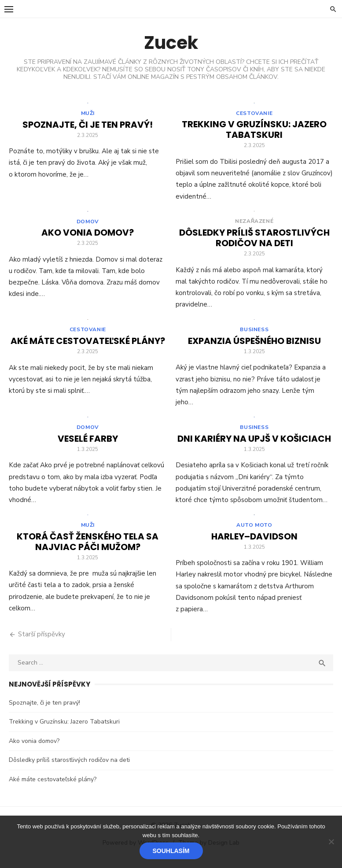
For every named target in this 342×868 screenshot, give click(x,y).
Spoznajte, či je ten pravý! (88, 126)
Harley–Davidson (254, 543)
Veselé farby (88, 444)
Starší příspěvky (42, 641)
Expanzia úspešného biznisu (254, 345)
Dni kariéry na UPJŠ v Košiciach (254, 444)
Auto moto (254, 532)
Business (254, 333)
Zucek (171, 43)
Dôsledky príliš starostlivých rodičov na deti (254, 240)
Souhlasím (171, 851)
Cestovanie (254, 115)
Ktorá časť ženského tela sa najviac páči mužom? (88, 548)
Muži (88, 115)
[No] (331, 842)
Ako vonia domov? (88, 235)
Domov (88, 224)
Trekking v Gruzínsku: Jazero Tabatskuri (254, 131)
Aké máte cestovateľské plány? (88, 345)
